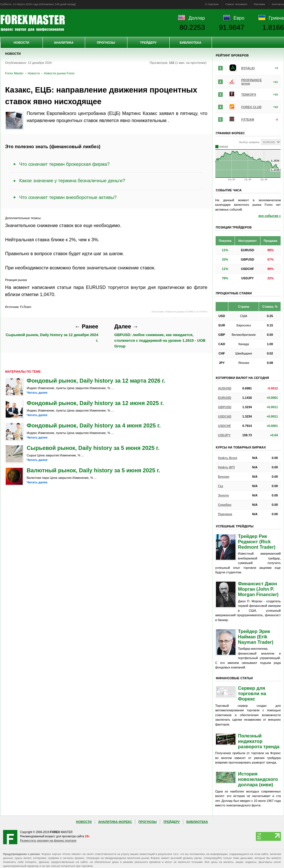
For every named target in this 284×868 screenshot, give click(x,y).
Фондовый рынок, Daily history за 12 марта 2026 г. (96, 381)
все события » (270, 216)
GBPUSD (225, 407)
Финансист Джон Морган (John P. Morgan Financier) (258, 589)
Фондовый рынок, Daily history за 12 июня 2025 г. (95, 403)
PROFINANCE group (252, 82)
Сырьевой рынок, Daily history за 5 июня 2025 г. (93, 448)
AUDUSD (225, 388)
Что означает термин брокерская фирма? (65, 164)
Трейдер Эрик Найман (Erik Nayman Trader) (256, 637)
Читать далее (37, 393)
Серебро (225, 505)
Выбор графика (249, 142)
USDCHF (225, 426)
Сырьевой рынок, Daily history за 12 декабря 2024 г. (52, 333)
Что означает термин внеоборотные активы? (68, 197)
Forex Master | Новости (32, 23)
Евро (239, 18)
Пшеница (225, 514)
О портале (212, 4)
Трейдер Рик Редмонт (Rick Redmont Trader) (257, 542)
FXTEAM (248, 119)
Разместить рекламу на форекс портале (48, 841)
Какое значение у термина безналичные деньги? (72, 181)
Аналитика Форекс (115, 822)
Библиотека (190, 43)
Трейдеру (148, 43)
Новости (21, 43)
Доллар (197, 18)
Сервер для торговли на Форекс (252, 693)
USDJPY (224, 435)
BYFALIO (248, 68)
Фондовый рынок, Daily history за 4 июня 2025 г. (94, 425)
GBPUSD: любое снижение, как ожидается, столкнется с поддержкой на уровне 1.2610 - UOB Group (160, 336)
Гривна (276, 18)
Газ (221, 486)
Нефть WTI (227, 467)
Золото (224, 495)
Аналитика (64, 43)
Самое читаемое (236, 4)
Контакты (278, 4)
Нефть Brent (228, 458)
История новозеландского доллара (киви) (258, 779)
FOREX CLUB (251, 107)
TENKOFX (249, 95)
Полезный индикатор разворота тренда (259, 741)
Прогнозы (106, 43)
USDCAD (225, 416)
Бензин (224, 477)
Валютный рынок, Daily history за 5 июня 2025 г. (93, 470)
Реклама (260, 4)
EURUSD (225, 398)
